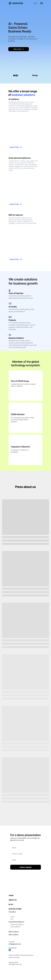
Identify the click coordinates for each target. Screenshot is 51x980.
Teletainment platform (17, 924)
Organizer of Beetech (20, 447)
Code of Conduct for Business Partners (21, 955)
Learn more (15, 259)
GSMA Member (18, 414)
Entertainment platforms (16, 922)
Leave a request (26, 867)
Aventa (12, 917)
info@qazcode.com (15, 944)
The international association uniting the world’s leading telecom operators (22, 420)
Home (11, 895)
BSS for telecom (14, 932)
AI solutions (12, 912)
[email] (26, 860)
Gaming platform (15, 927)
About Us (13, 900)
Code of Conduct (14, 957)
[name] (26, 848)
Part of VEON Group (20, 381)
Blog (11, 904)
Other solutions (14, 935)
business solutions (23, 95)
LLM (12, 919)
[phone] (26, 854)
